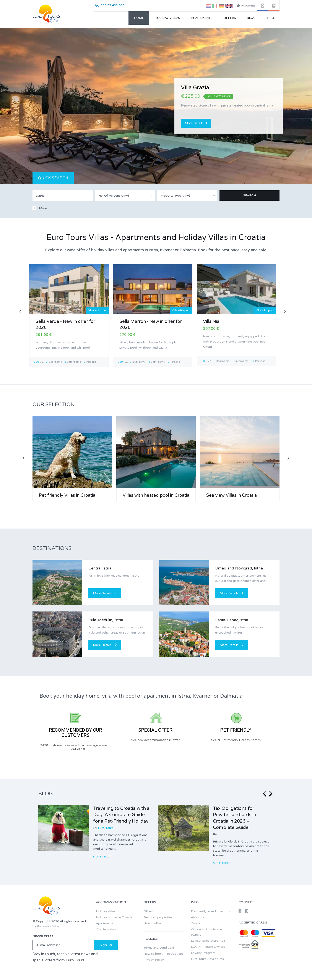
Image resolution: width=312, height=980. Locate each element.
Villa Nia (211, 322)
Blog (251, 18)
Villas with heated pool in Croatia (156, 495)
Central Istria (100, 568)
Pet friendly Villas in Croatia (67, 495)
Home (139, 18)
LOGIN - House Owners (208, 947)
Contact (197, 923)
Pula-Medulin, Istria (106, 620)
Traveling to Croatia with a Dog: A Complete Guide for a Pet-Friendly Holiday (121, 815)
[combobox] (125, 196)
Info (270, 18)
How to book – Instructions (163, 954)
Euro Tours (106, 828)
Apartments (202, 18)
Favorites (246, 5)
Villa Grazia (195, 88)
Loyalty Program (203, 953)
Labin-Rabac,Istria (232, 620)
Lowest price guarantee (208, 941)
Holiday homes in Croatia (114, 917)
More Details (196, 123)
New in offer (152, 923)
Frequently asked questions (211, 911)
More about (102, 857)
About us (197, 917)
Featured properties (158, 917)
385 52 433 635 (113, 5)
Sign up (106, 945)
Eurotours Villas (48, 926)
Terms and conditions (159, 948)
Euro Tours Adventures (207, 959)
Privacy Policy (154, 960)
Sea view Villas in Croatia (232, 495)
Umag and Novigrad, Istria (239, 568)
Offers (230, 18)
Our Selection (106, 929)
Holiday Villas (167, 18)
